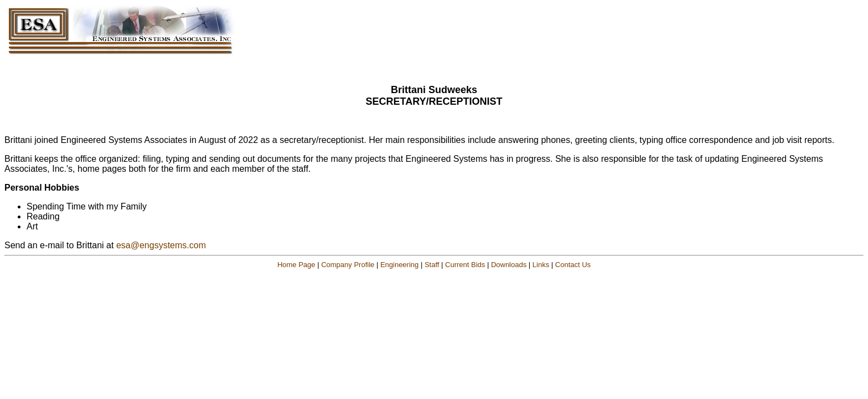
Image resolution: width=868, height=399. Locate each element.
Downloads (509, 265)
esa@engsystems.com (161, 245)
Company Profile (348, 265)
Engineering (399, 265)
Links (541, 265)
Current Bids (465, 265)
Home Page (296, 265)
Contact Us (573, 265)
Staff (432, 265)
